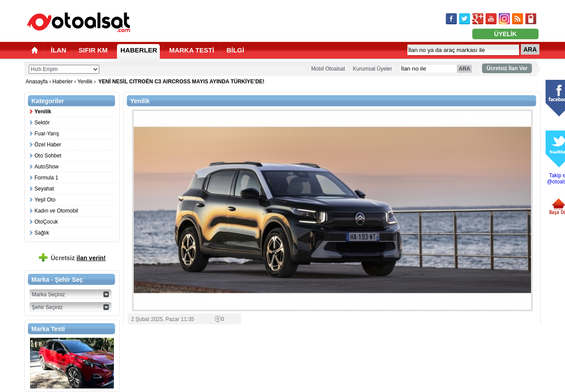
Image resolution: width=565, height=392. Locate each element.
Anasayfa (37, 82)
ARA (530, 49)
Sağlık (42, 233)
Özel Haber (48, 145)
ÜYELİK (505, 34)
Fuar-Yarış (47, 134)
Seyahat (44, 189)
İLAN (58, 50)
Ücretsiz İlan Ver (507, 68)
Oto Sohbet (48, 156)
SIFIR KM (93, 50)
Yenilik (85, 82)
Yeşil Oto (45, 200)
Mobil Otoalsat (328, 69)
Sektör (42, 123)
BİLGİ (235, 50)
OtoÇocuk (46, 222)
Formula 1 (46, 178)
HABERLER (139, 50)
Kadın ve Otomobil (56, 211)
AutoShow (47, 167)
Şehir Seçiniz (47, 307)
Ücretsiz (78, 258)
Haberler (63, 82)
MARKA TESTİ (192, 50)
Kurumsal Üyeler (373, 69)
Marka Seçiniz (48, 295)
